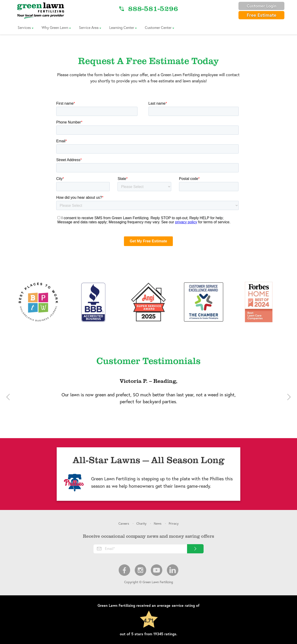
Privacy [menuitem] (174, 523)
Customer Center (158, 27)
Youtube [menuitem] (157, 570)
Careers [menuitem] (124, 523)
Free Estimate (262, 15)
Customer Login (262, 6)
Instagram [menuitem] (140, 570)
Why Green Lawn (55, 27)
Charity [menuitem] (141, 523)
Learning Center (122, 27)
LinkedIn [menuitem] (173, 570)
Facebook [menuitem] (124, 570)
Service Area (89, 27)
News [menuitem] (158, 523)
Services (24, 27)
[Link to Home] (41, 10)
